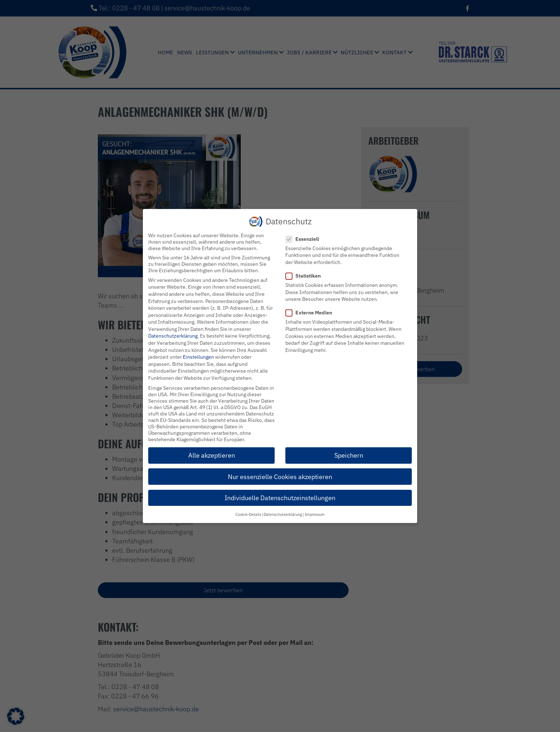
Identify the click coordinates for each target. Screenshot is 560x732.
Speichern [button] (349, 455)
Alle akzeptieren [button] (212, 455)
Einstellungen (198, 357)
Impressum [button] (315, 514)
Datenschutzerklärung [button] (283, 514)
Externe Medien (311, 313)
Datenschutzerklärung (173, 336)
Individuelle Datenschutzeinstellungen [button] (280, 498)
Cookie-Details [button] (248, 514)
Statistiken (305, 276)
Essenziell (304, 239)
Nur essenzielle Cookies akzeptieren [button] (280, 477)
